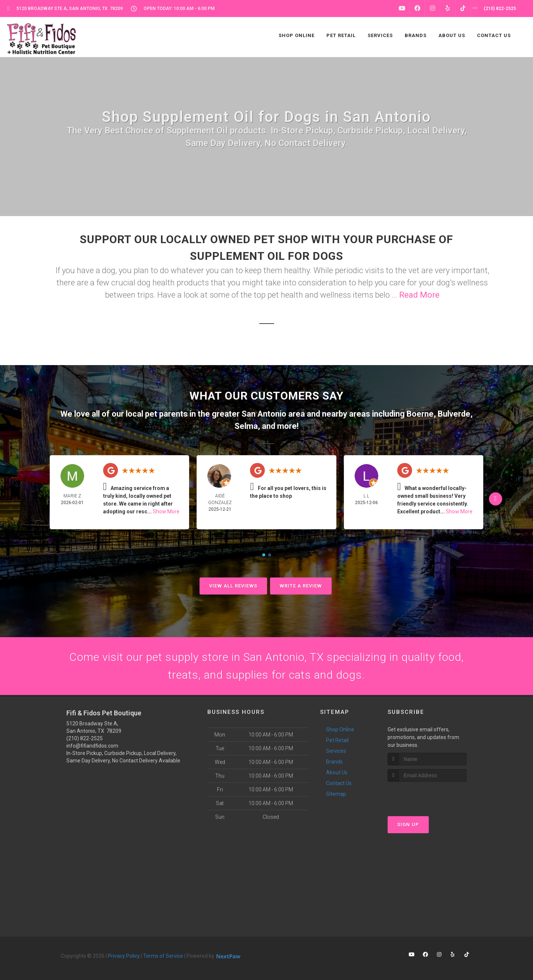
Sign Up (408, 825)
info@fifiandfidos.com (92, 746)
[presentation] (427, 796)
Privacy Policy (124, 956)
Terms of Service (163, 956)
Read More (419, 295)
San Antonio (264, 414)
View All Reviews (233, 586)
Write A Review (301, 586)
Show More (166, 511)
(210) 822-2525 (85, 738)
